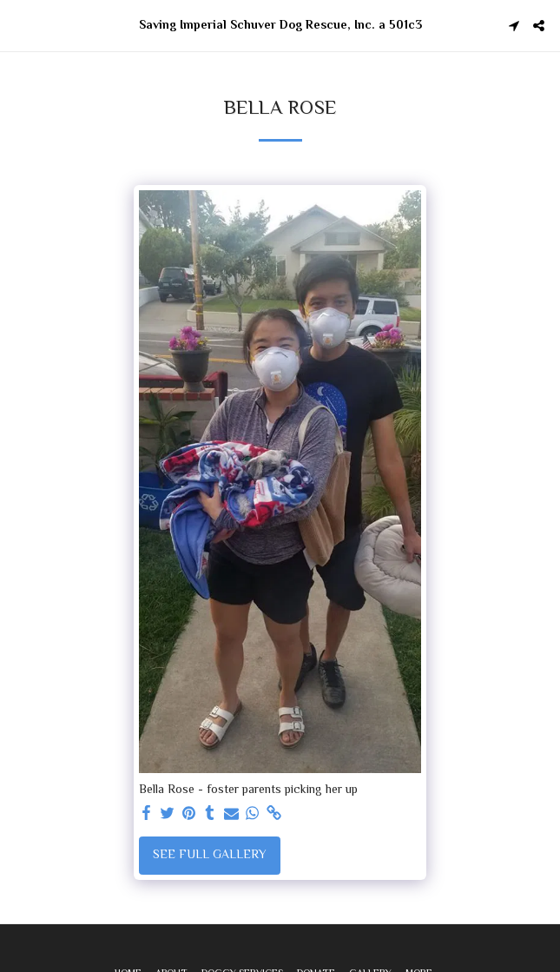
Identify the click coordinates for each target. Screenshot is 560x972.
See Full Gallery (210, 856)
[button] (19, 25)
